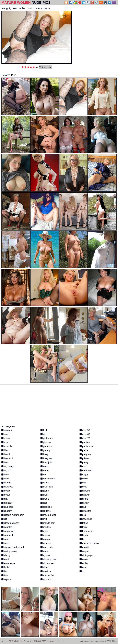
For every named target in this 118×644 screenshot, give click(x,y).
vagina (84, 551)
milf (44, 519)
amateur (7, 430)
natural (45, 539)
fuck (44, 430)
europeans (8, 563)
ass (5, 442)
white (84, 563)
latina (45, 499)
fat (4, 571)
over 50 (85, 430)
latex (44, 495)
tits (82, 539)
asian (6, 438)
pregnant (85, 454)
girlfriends (47, 438)
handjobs (46, 462)
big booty (7, 466)
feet (5, 575)
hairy (44, 454)
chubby (7, 511)
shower (85, 495)
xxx (83, 571)
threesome (86, 531)
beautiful (7, 458)
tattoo (84, 523)
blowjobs (7, 487)
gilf (43, 434)
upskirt (84, 547)
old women (47, 563)
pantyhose (86, 446)
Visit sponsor (45, 67)
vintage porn (87, 555)
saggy (84, 475)
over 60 (85, 434)
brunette (7, 503)
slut (83, 507)
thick (83, 527)
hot (43, 475)
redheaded (86, 471)
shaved (85, 491)
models (46, 527)
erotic (6, 559)
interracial (47, 487)
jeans (45, 491)
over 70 (85, 438)
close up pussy (10, 523)
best (5, 462)
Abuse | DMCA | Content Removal (17, 641)
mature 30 (47, 575)
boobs (6, 491)
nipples (45, 543)
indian (45, 483)
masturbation (49, 515)
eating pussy (9, 551)
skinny (84, 503)
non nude (47, 547)
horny (45, 471)
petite (84, 450)
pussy (84, 462)
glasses (46, 442)
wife (83, 567)
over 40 (46, 579)
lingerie (46, 511)
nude (44, 551)
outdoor (46, 571)
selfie (84, 479)
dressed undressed (13, 547)
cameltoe (7, 507)
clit (4, 519)
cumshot (7, 535)
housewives (48, 479)
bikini (5, 475)
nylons (45, 555)
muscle (45, 535)
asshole (7, 446)
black (5, 479)
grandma (46, 446)
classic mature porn (13, 515)
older (44, 567)
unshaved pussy (89, 543)
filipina (6, 579)
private (84, 458)
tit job (84, 535)
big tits (6, 471)
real (83, 466)
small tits (85, 511)
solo (83, 515)
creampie (8, 531)
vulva (84, 559)
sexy (83, 487)
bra (4, 499)
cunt (5, 539)
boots (6, 495)
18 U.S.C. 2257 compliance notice (48, 641)
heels (45, 466)
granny (45, 450)
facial (5, 567)
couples (7, 527)
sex (83, 483)
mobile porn (48, 523)
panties (85, 442)
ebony (6, 555)
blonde (6, 483)
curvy (6, 543)
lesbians (46, 507)
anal (5, 434)
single (84, 499)
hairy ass (46, 458)
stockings (86, 519)
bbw (5, 450)
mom (44, 531)
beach (6, 454)
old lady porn (48, 559)
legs (44, 503)
